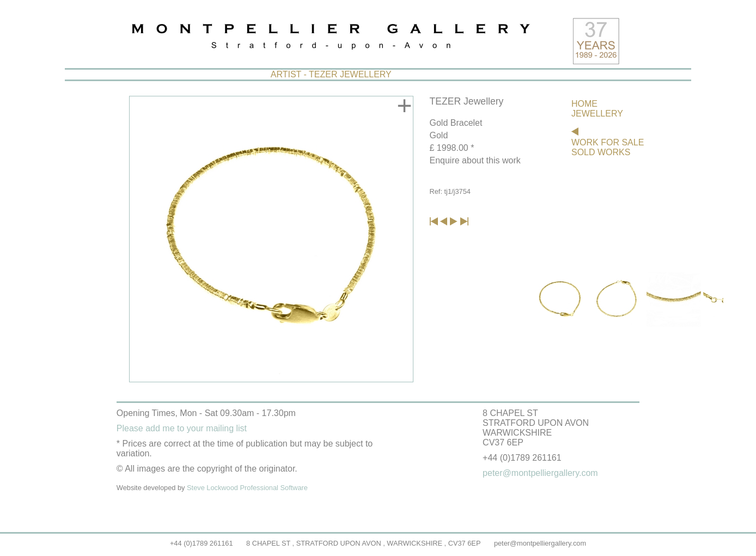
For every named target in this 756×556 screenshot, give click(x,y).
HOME (584, 104)
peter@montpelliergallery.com (540, 543)
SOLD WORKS (601, 152)
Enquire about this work (475, 160)
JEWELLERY (597, 114)
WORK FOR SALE (608, 142)
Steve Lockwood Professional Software (247, 488)
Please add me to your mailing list (182, 428)
